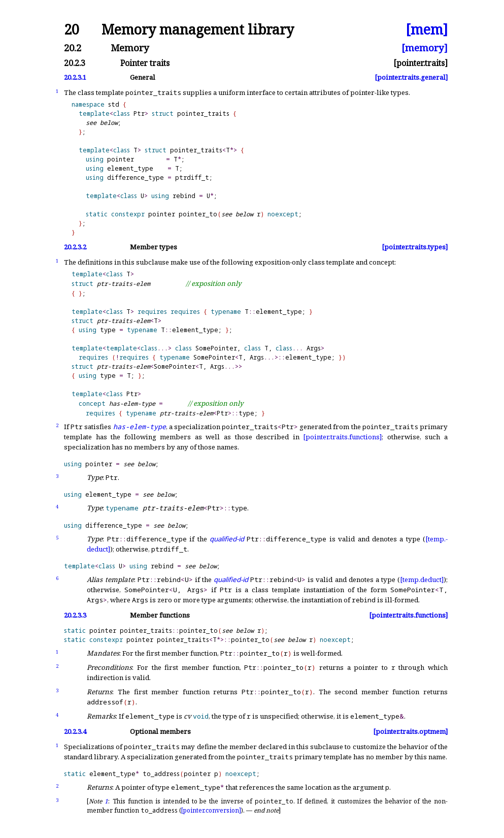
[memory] (425, 48)
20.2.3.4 (75, 732)
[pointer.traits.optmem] (410, 732)
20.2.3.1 (75, 77)
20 (72, 30)
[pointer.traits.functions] (342, 437)
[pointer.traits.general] (411, 77)
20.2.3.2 (75, 247)
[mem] (427, 30)
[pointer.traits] (421, 63)
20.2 (73, 48)
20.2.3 (75, 63)
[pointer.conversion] (211, 810)
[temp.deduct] (422, 579)
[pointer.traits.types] (415, 247)
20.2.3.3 (75, 615)
